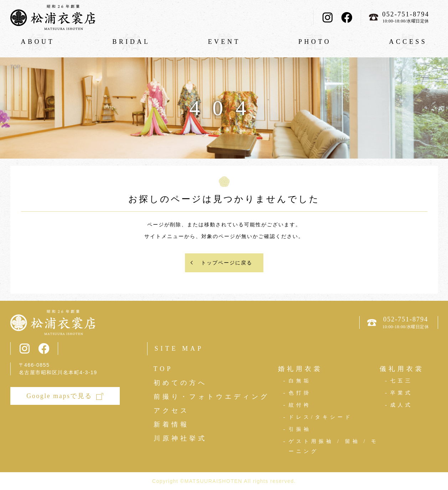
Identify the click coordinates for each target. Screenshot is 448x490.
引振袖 (300, 429)
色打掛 (300, 393)
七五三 (401, 381)
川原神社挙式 (180, 438)
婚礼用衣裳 (300, 369)
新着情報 (171, 424)
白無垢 (300, 381)
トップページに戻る (227, 263)
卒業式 (401, 393)
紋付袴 (300, 405)
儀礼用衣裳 (402, 369)
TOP (16, 67)
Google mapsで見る (59, 396)
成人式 (401, 405)
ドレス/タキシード (321, 417)
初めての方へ (180, 383)
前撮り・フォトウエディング (212, 397)
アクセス (171, 411)
